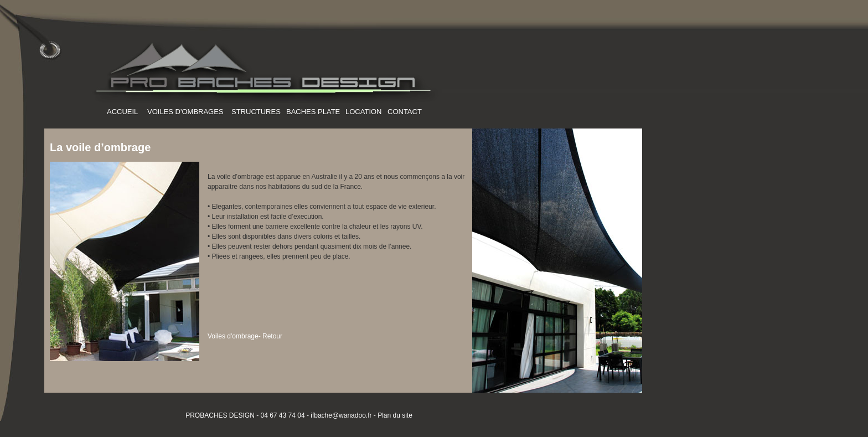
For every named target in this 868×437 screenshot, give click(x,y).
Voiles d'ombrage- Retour (245, 336)
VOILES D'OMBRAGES (185, 112)
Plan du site (395, 415)
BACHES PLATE (313, 112)
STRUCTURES (256, 112)
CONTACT (405, 112)
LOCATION (364, 112)
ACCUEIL (122, 112)
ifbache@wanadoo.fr (340, 415)
